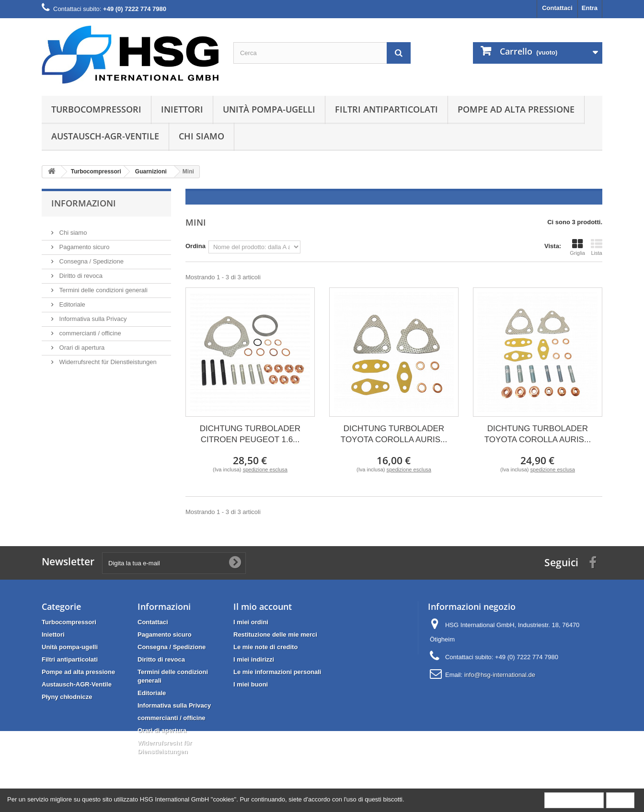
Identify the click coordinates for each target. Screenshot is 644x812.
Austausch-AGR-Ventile (105, 136)
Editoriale (71, 301)
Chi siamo (201, 136)
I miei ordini (251, 622)
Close (620, 800)
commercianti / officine (89, 329)
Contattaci (557, 8)
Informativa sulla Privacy (92, 315)
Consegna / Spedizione (91, 257)
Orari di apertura (81, 344)
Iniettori (182, 109)
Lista (597, 247)
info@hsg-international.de (500, 675)
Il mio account (263, 606)
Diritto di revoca (80, 272)
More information (574, 800)
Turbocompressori (96, 109)
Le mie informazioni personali (277, 672)
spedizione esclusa (265, 469)
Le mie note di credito (265, 647)
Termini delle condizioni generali (103, 286)
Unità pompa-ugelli (269, 109)
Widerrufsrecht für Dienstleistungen (107, 358)
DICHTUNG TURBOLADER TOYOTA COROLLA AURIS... (394, 434)
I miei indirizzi (254, 659)
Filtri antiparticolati (386, 109)
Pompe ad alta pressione (516, 109)
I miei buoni (251, 684)
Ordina (195, 246)
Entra (590, 8)
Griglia (577, 247)
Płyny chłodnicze (67, 697)
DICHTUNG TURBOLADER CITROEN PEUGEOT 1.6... (250, 434)
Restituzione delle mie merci (275, 635)
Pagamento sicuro (83, 243)
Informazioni (84, 203)
